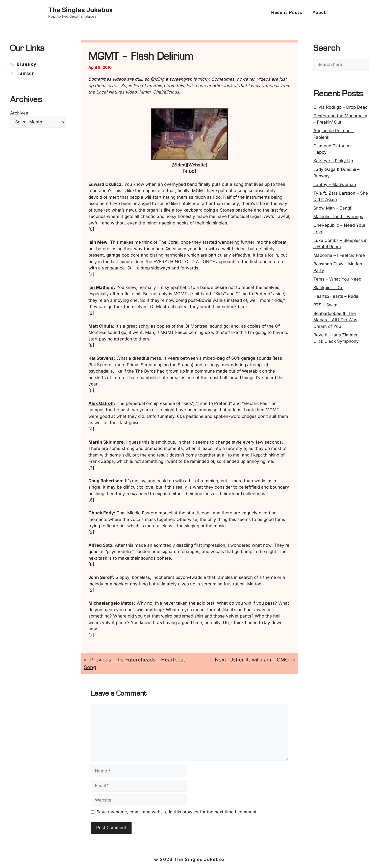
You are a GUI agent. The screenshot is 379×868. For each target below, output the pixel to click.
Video (179, 165)
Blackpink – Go (328, 288)
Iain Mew (98, 242)
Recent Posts (287, 13)
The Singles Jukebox (81, 10)
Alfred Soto (100, 545)
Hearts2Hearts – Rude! (336, 296)
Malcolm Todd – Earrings (338, 217)
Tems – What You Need (337, 279)
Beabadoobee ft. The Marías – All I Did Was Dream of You (335, 320)
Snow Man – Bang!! (333, 208)
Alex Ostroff (101, 403)
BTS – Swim (325, 305)
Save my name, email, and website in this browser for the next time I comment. (177, 812)
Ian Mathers (101, 287)
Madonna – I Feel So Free (339, 255)
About (319, 13)
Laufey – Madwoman (335, 185)
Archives (19, 113)
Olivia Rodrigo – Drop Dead (340, 107)
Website (197, 165)
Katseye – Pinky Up (333, 161)
